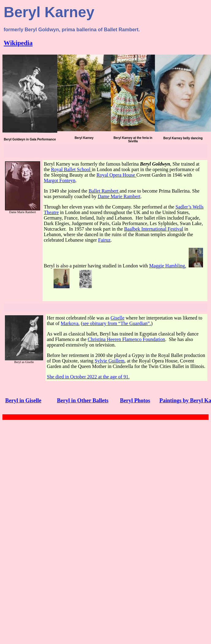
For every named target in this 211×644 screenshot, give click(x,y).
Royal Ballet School (72, 169)
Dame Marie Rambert (119, 196)
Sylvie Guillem (109, 361)
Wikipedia (18, 43)
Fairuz (104, 240)
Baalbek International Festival (154, 229)
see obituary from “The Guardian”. (117, 323)
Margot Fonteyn (60, 180)
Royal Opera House (116, 175)
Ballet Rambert (104, 191)
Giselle (117, 318)
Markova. (70, 323)
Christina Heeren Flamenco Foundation (126, 339)
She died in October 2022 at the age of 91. (88, 377)
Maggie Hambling (167, 266)
